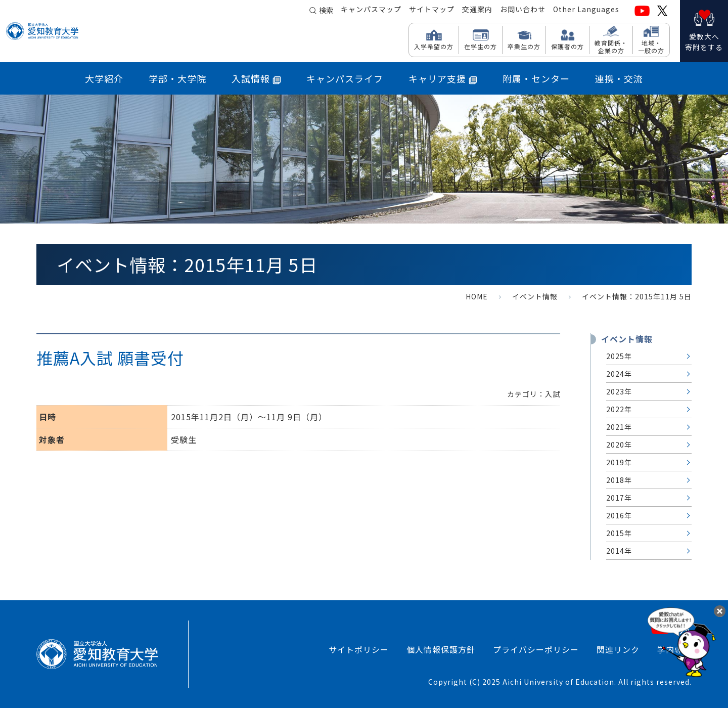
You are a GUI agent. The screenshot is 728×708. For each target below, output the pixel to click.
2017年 (619, 498)
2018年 (619, 480)
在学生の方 (481, 46)
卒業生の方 (524, 46)
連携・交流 (619, 78)
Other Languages (586, 11)
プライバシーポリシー (536, 649)
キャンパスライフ (345, 78)
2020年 (619, 445)
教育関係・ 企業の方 (611, 46)
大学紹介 (104, 78)
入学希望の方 (434, 46)
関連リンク (618, 649)
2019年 (619, 462)
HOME (477, 296)
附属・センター (536, 78)
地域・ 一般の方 (651, 46)
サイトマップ (432, 11)
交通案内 (477, 11)
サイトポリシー (359, 649)
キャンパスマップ (371, 11)
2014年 (619, 551)
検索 (326, 11)
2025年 (619, 356)
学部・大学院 (177, 78)
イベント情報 (535, 296)
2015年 (619, 533)
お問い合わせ (523, 11)
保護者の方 (567, 46)
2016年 (619, 515)
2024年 (619, 374)
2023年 (619, 391)
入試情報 (256, 78)
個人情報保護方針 (441, 649)
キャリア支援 (443, 78)
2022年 (619, 409)
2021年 (619, 427)
